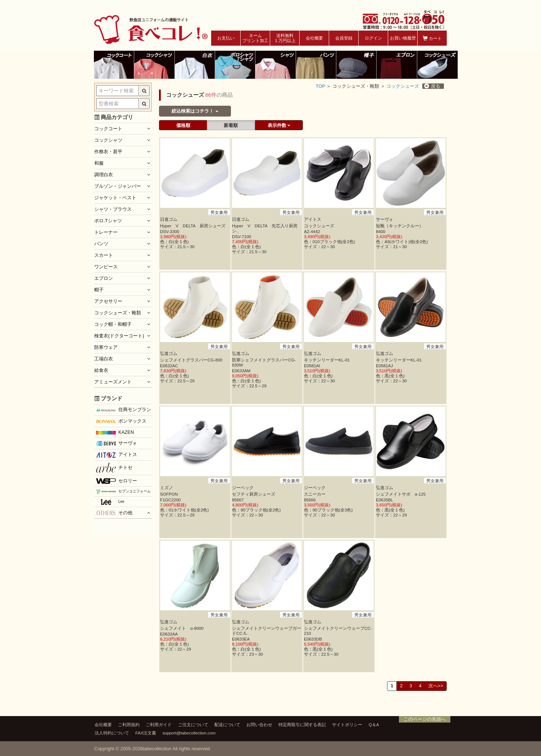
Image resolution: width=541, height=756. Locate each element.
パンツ (101, 244)
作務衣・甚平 (108, 152)
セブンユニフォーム (123, 491)
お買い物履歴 (403, 38)
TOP (320, 86)
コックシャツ (108, 140)
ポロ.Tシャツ (108, 221)
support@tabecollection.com (189, 733)
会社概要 (314, 38)
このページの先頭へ (425, 719)
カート (432, 38)
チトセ (114, 468)
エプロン (104, 278)
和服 (99, 163)
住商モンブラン (124, 409)
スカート (104, 255)
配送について (227, 725)
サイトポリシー (347, 725)
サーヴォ (117, 443)
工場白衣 (104, 359)
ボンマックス (121, 422)
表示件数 (279, 125)
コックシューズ (403, 86)
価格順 (183, 125)
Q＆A (374, 725)
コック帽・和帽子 (113, 324)
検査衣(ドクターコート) (119, 336)
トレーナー (106, 232)
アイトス (117, 455)
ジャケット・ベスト (115, 198)
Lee (110, 502)
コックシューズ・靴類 (118, 313)
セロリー (117, 481)
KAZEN (115, 432)
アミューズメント (113, 382)
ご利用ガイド (159, 725)
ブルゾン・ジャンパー (118, 186)
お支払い (226, 38)
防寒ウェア (106, 347)
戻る (432, 86)
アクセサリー (108, 301)
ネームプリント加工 (255, 38)
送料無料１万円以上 (285, 38)
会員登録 (344, 38)
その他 (114, 513)
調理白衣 (104, 175)
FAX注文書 (146, 733)
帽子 (99, 290)
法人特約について (112, 733)
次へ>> (436, 686)
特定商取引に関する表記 (302, 725)
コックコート (108, 129)
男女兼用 (219, 212)
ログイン (373, 38)
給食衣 (101, 370)
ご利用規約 (129, 725)
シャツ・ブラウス (113, 209)
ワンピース (106, 267)
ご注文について (193, 725)
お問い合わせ (259, 725)
